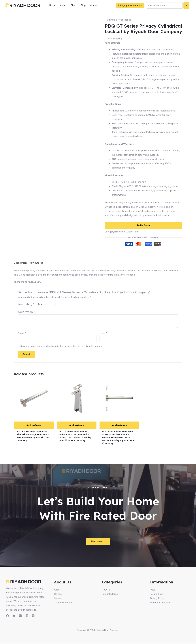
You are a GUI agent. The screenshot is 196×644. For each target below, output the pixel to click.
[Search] (186, 5)
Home (52, 5)
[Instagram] (33, 616)
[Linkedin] (27, 616)
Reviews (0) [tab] (36, 263)
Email (103, 333)
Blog (83, 5)
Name (22, 333)
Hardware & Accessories (118, 20)
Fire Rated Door (110, 594)
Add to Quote (143, 225)
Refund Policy (157, 594)
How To (106, 590)
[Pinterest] (20, 616)
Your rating (26, 304)
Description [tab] (20, 263)
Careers (58, 599)
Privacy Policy (157, 599)
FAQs (153, 590)
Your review (27, 312)
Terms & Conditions (160, 603)
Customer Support (64, 603)
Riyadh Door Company (108, 631)
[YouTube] (14, 616)
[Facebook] (8, 616)
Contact (94, 5)
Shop (74, 5)
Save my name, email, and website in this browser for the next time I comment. (62, 346)
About (63, 5)
